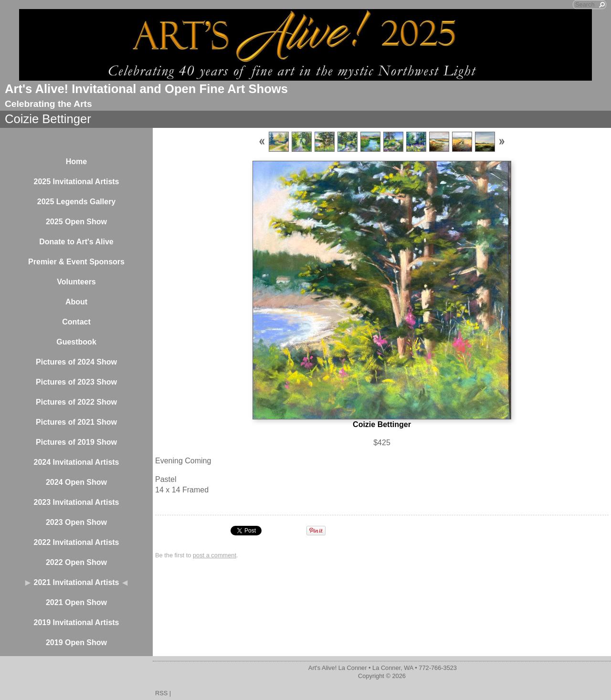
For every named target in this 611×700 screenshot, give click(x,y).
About (76, 302)
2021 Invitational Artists (76, 582)
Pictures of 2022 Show (76, 402)
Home (76, 162)
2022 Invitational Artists (76, 542)
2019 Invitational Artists (76, 622)
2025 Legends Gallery (77, 202)
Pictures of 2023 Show (76, 382)
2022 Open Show (76, 562)
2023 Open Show (76, 522)
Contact (76, 322)
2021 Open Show (76, 602)
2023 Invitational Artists (76, 502)
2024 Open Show (76, 482)
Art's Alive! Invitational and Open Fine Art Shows (146, 89)
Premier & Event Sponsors (76, 262)
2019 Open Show (76, 643)
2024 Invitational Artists (76, 462)
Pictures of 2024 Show (76, 362)
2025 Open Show (76, 222)
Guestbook (76, 342)
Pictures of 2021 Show (76, 422)
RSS (161, 693)
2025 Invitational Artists (76, 182)
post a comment (215, 555)
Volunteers (76, 282)
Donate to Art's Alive (76, 242)
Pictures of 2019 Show (76, 442)
